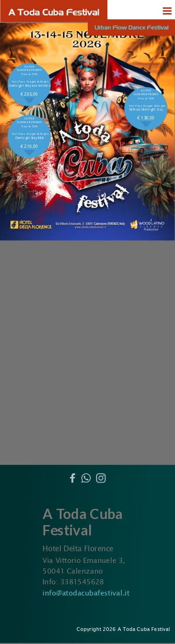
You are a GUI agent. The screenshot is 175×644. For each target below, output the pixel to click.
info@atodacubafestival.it (86, 593)
